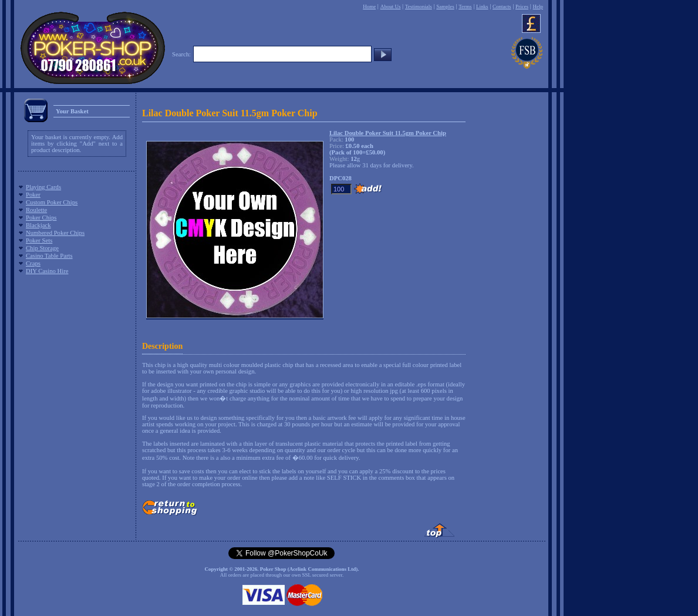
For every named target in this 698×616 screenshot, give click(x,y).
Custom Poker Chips (52, 202)
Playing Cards (43, 187)
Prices (522, 6)
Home (369, 6)
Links (482, 6)
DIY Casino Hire (47, 271)
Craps (33, 263)
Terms (465, 6)
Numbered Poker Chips (55, 233)
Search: (181, 54)
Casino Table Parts (49, 256)
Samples (445, 6)
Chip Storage (42, 248)
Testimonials (419, 6)
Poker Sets (39, 240)
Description (162, 346)
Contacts (502, 6)
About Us (391, 6)
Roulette (36, 210)
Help (538, 6)
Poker (33, 195)
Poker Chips (41, 218)
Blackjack (38, 225)
